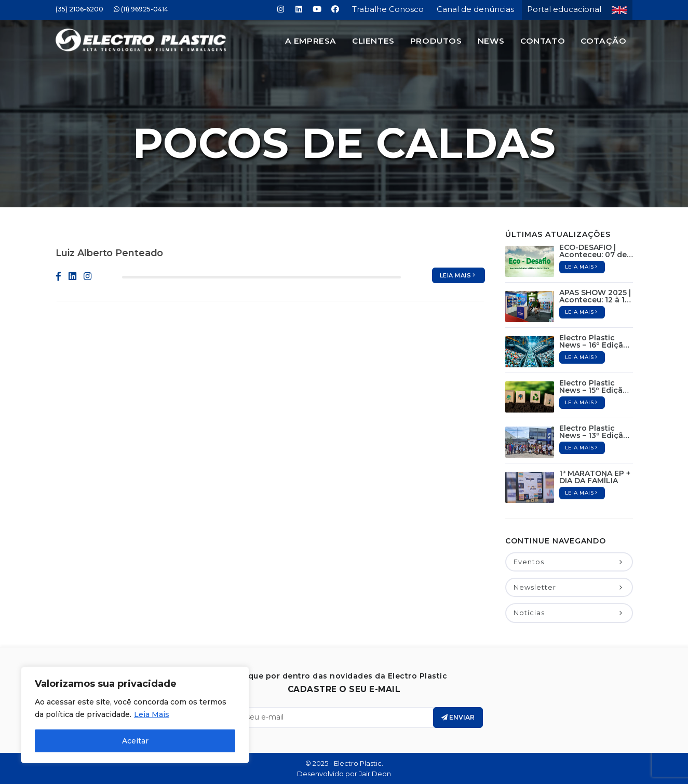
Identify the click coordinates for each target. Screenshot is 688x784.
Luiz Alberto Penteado (110, 253)
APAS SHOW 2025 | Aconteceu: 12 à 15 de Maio (595, 296)
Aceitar (135, 741)
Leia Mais (152, 714)
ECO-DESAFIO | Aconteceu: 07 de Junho (593, 251)
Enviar (458, 717)
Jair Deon (375, 774)
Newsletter (569, 587)
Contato (543, 41)
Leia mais (458, 275)
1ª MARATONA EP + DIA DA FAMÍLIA (595, 477)
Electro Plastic (358, 763)
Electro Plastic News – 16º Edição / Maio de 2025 (596, 341)
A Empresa (311, 41)
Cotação (603, 41)
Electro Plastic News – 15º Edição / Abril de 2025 (596, 387)
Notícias (569, 613)
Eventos (569, 562)
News (491, 41)
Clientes (373, 41)
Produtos (436, 41)
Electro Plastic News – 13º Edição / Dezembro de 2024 (596, 432)
